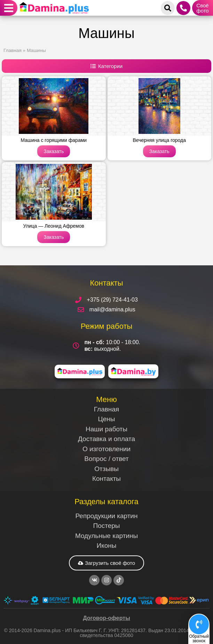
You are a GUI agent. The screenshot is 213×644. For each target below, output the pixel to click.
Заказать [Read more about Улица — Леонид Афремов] (54, 237)
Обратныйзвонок (199, 639)
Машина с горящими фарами (54, 140)
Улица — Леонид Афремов (54, 226)
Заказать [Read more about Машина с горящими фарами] (54, 151)
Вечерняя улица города (160, 140)
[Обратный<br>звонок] (199, 624)
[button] (9, 8)
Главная (13, 50)
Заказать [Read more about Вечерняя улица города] (159, 151)
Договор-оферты (106, 618)
